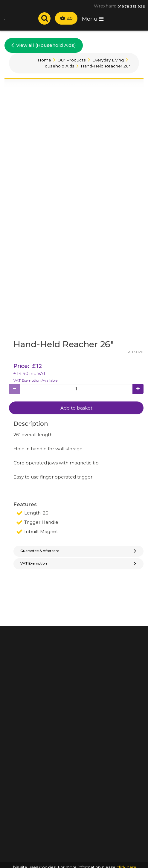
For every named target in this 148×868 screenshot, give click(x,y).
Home (44, 60)
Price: (21, 366)
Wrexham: (105, 6)
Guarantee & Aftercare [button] (79, 551)
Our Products (72, 60)
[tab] (78, 551)
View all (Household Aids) (44, 45)
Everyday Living (108, 60)
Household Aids (58, 66)
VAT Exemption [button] (79, 563)
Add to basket (76, 408)
